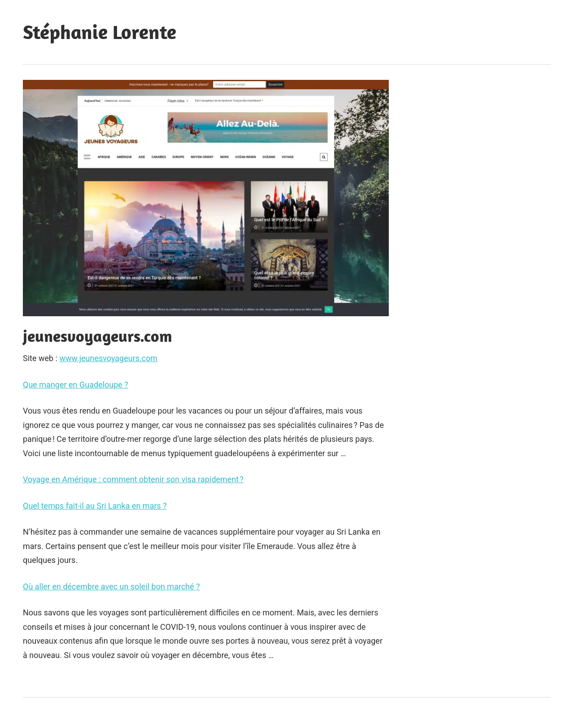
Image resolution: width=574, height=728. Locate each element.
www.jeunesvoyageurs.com (108, 358)
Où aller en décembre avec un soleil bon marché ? (111, 586)
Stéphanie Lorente (100, 32)
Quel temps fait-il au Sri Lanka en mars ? (95, 506)
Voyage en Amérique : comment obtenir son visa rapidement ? (133, 479)
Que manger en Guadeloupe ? (76, 385)
